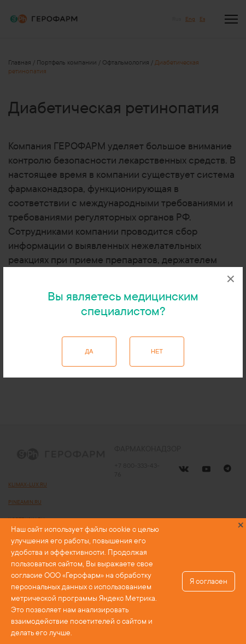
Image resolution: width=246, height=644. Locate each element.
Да (89, 351)
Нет (157, 351)
